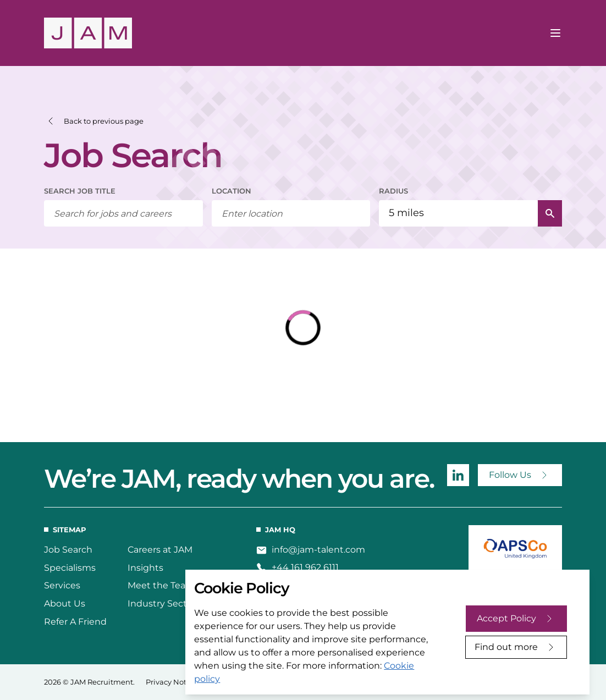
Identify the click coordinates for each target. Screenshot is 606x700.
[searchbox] (123, 213)
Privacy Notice (171, 682)
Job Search (68, 550)
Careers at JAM (160, 550)
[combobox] (291, 213)
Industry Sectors (164, 603)
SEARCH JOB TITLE (80, 191)
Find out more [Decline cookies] (506, 647)
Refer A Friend (75, 622)
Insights (145, 568)
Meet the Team (161, 585)
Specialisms (70, 568)
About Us (65, 603)
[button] (94, 121)
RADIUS (393, 191)
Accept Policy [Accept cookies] (506, 618)
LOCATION (232, 191)
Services (62, 585)
